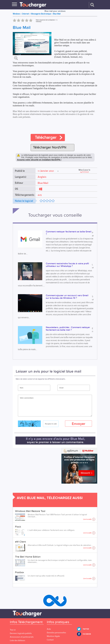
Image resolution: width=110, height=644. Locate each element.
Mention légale (53, 636)
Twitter (86, 629)
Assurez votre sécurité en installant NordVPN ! (39, 160)
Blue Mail (43, 183)
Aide (49, 629)
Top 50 (13, 630)
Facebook (87, 634)
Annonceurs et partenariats (22, 637)
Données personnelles (56, 633)
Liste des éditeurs (17, 640)
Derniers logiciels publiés (21, 633)
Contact (50, 640)
